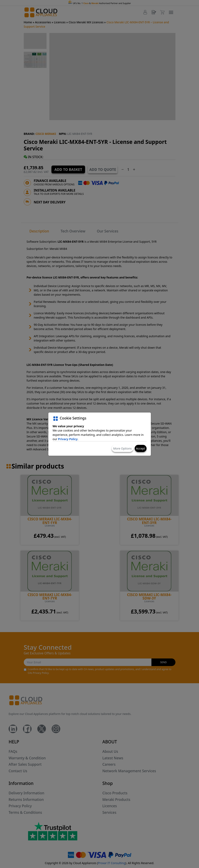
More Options (122, 448)
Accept (141, 448)
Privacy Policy (68, 439)
